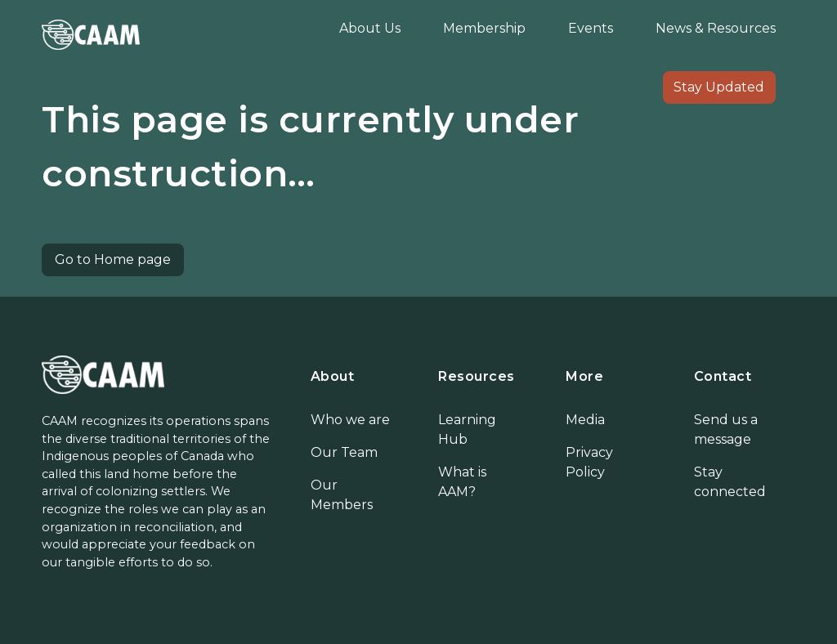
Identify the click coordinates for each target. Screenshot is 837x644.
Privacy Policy (589, 462)
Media (585, 420)
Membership (484, 28)
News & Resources (716, 28)
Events (591, 28)
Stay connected (730, 482)
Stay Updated (719, 87)
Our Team (344, 452)
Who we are (350, 420)
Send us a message (726, 429)
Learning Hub (467, 429)
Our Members (342, 495)
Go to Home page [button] (113, 259)
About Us (370, 28)
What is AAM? (462, 482)
